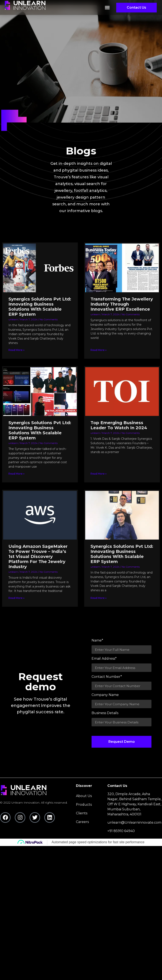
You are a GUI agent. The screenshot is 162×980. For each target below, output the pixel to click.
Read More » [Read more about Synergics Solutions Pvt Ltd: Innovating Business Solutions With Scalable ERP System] (16, 350)
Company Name (105, 695)
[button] (107, 8)
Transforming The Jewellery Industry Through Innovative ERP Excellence (122, 304)
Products (84, 805)
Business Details (105, 713)
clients (82, 813)
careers (82, 822)
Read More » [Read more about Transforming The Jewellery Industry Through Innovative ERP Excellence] (99, 350)
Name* (97, 641)
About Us (84, 796)
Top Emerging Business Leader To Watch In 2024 (119, 425)
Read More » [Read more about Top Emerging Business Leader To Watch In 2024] (99, 474)
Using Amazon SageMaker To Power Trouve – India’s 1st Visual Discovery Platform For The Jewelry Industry (38, 556)
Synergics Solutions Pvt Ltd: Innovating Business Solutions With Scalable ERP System (40, 307)
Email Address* (104, 659)
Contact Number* (107, 677)
